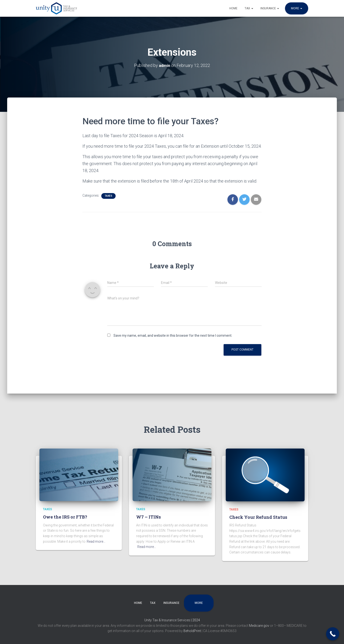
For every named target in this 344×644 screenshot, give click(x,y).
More (297, 8)
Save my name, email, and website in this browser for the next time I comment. (173, 336)
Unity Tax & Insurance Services (168, 620)
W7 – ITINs (148, 517)
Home (233, 8)
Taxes (108, 196)
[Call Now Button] (333, 634)
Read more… (96, 541)
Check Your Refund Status (258, 517)
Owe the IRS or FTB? (65, 517)
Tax (249, 8)
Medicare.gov (259, 626)
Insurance (270, 8)
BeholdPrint (192, 631)
